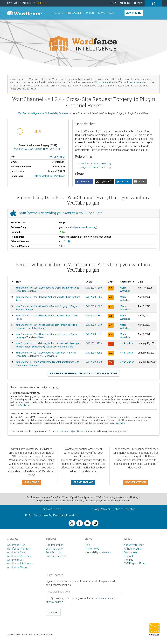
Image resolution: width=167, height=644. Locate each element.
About (112, 13)
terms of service (100, 598)
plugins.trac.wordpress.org (96, 163)
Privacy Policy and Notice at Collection (113, 509)
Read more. (25, 405)
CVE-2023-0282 (94, 353)
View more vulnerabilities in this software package (84, 374)
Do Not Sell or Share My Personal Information (51, 515)
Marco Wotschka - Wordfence (50, 176)
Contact (128, 556)
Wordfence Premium (18, 549)
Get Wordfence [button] (83, 482)
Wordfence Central (17, 567)
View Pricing (134, 13)
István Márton (127, 343)
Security (129, 560)
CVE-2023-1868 (94, 316)
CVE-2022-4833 (94, 343)
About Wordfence (134, 545)
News (102, 13)
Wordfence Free (16, 545)
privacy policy (54, 602)
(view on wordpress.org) (85, 227)
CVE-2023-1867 (94, 306)
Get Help (42, 3)
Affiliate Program (134, 549)
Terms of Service (51, 509)
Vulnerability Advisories (98, 552)
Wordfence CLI (15, 560)
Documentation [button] (136, 482)
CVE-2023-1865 (94, 297)
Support (90, 13)
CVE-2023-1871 (94, 334)
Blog (87, 545)
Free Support (53, 552)
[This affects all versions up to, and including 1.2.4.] (69, 241)
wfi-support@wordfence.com (74, 431)
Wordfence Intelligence (20, 563)
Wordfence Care (16, 552)
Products (57, 13)
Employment (131, 552)
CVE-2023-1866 (57, 157)
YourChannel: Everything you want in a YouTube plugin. (61, 213)
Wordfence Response (19, 556)
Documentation (55, 545)
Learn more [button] (31, 482)
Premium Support (56, 556)
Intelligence (74, 13)
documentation (106, 82)
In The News (92, 549)
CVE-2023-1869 (94, 288)
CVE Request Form (135, 563)
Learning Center (55, 549)
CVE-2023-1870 (94, 325)
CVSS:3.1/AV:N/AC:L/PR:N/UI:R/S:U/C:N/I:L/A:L (38, 149)
